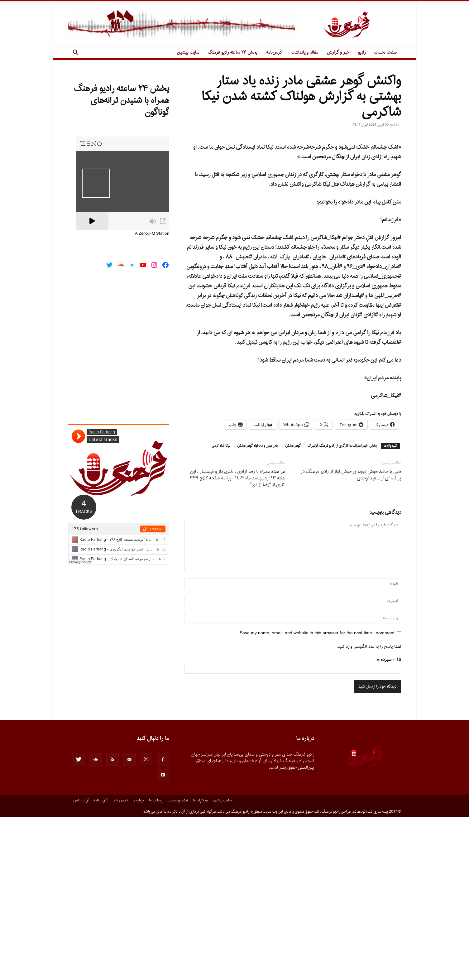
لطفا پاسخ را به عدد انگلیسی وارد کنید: (369, 809)
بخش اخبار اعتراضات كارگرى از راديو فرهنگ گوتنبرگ (342, 609)
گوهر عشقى (293, 609)
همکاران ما (201, 963)
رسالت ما (156, 963)
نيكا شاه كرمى (221, 609)
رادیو (362, 53)
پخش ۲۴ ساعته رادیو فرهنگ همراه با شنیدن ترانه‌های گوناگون (122, 101)
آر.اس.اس (81, 963)
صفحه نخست (385, 53)
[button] (76, 53)
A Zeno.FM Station (152, 234)
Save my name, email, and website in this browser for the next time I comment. (316, 796)
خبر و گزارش (338, 53)
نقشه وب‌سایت (177, 963)
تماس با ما (120, 963)
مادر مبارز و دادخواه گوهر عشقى (258, 609)
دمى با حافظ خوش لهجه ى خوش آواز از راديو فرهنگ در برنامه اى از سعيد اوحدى (351, 638)
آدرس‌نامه (274, 53)
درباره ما (138, 963)
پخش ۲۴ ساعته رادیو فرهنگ (233, 53)
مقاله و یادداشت (305, 53)
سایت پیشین (188, 53)
